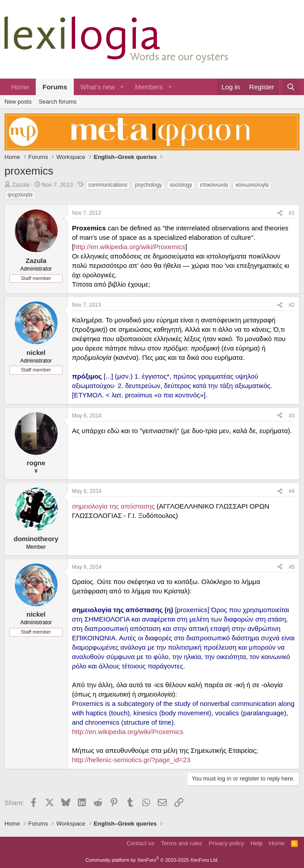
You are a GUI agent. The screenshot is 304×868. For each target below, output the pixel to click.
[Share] (280, 213)
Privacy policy (226, 843)
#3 (292, 416)
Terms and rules (182, 843)
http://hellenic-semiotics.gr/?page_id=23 (131, 760)
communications (108, 185)
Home (20, 87)
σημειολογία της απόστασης (113, 506)
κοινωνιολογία (252, 185)
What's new (98, 87)
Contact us (140, 843)
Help (257, 843)
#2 (292, 305)
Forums (55, 87)
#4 (292, 491)
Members (149, 87)
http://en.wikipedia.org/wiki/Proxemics (129, 247)
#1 (292, 213)
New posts (18, 102)
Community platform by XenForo (152, 860)
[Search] (291, 87)
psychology (148, 185)
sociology (181, 185)
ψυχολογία (20, 195)
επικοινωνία (214, 185)
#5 (292, 567)
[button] (122, 87)
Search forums (58, 102)
